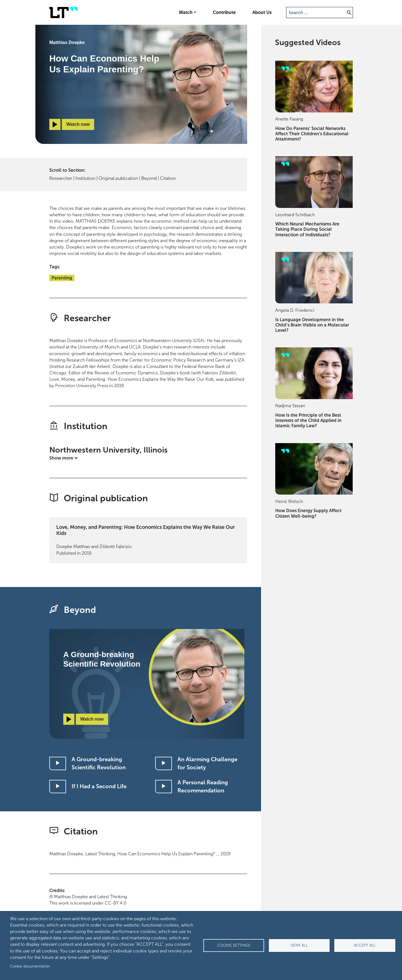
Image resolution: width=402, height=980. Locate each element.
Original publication (118, 178)
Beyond (149, 178)
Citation (168, 178)
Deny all (299, 945)
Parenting (62, 278)
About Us (262, 12)
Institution (85, 178)
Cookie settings (234, 945)
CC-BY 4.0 (116, 903)
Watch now (78, 124)
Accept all (365, 945)
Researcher (61, 178)
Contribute (224, 12)
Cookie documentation (30, 966)
